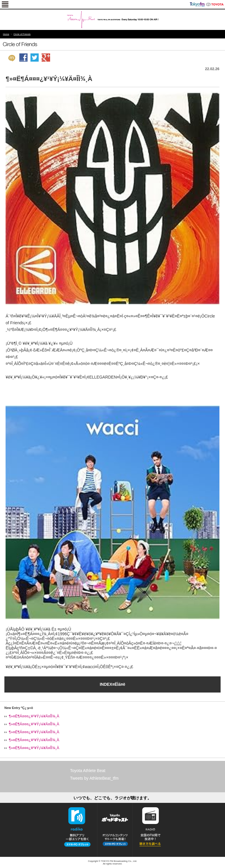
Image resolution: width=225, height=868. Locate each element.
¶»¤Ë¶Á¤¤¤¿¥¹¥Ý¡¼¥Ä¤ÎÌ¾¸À (34, 716)
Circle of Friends (22, 34)
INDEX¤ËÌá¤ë (112, 684)
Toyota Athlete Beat (88, 771)
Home (6, 34)
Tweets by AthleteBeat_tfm (94, 778)
